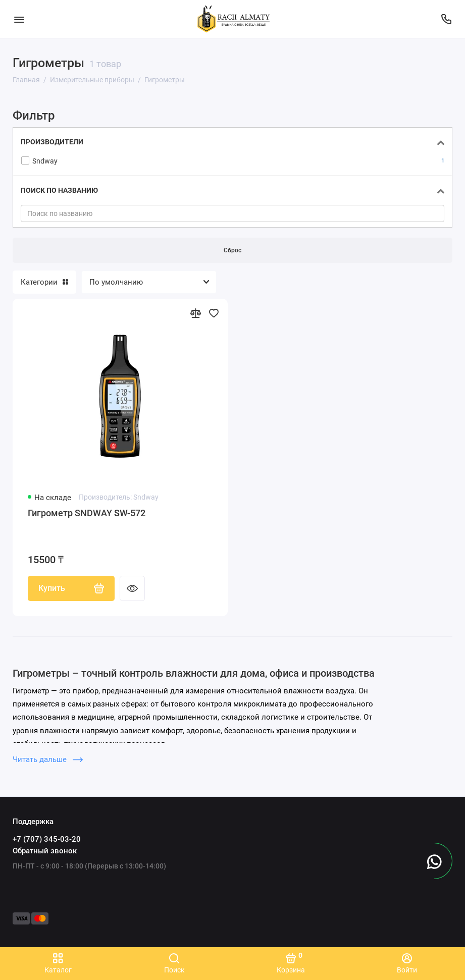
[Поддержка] (446, 19)
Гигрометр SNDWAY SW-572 (87, 513)
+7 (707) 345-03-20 (47, 839)
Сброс (232, 250)
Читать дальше (48, 759)
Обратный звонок (45, 851)
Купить (71, 588)
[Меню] (19, 19)
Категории (44, 282)
